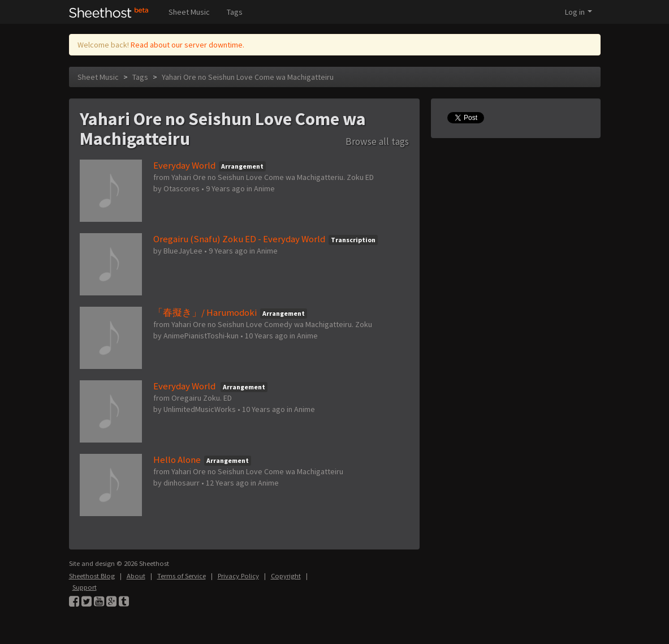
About (136, 576)
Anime (264, 188)
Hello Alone (177, 460)
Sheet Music (189, 12)
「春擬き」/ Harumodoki (205, 312)
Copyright (286, 576)
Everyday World (184, 165)
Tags (235, 12)
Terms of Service (182, 576)
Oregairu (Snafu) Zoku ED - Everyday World (239, 239)
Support (85, 587)
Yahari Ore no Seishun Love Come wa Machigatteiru (248, 77)
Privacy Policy (238, 576)
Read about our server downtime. (187, 45)
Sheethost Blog (92, 576)
